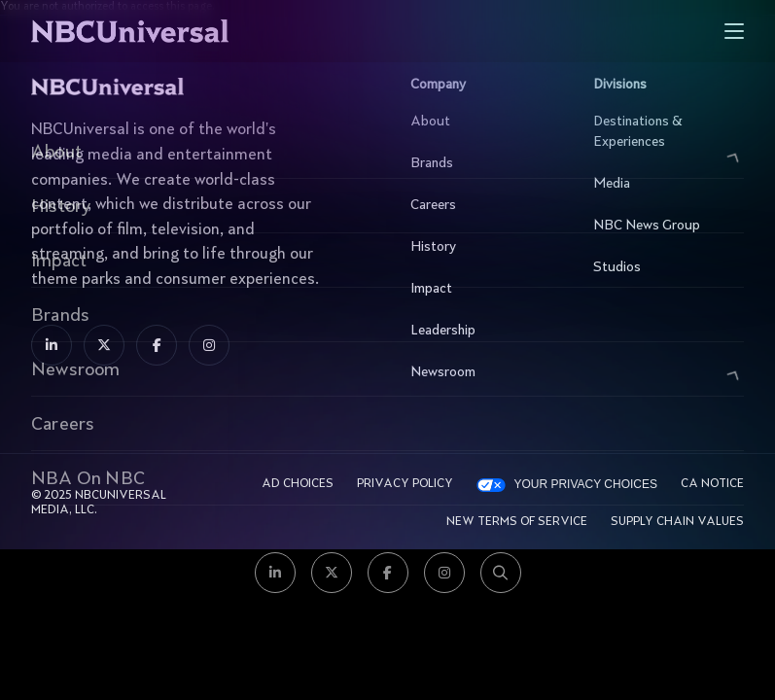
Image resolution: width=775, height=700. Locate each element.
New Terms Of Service (517, 522)
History (481, 247)
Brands (481, 163)
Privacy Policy (405, 484)
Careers (481, 205)
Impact (481, 289)
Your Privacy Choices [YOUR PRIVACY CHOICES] (585, 484)
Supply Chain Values (677, 522)
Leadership (481, 331)
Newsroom (481, 372)
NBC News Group (664, 226)
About (481, 122)
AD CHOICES (298, 484)
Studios (664, 267)
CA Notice (712, 484)
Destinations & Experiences (664, 132)
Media (664, 184)
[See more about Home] (190, 31)
